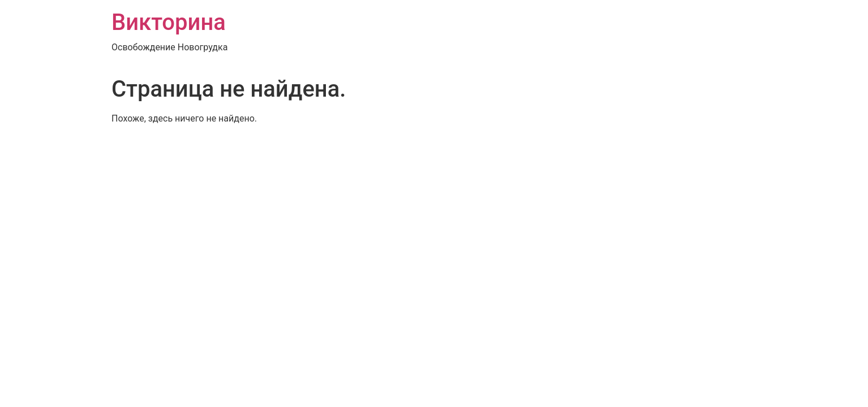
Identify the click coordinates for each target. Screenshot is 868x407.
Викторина (169, 22)
